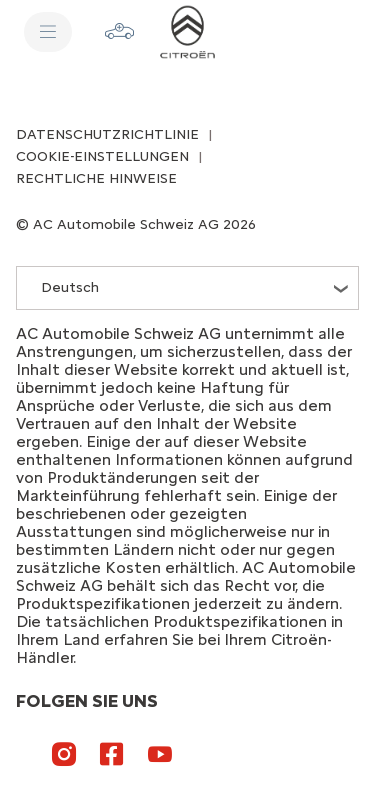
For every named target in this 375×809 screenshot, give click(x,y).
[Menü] (48, 32)
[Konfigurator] (120, 32)
